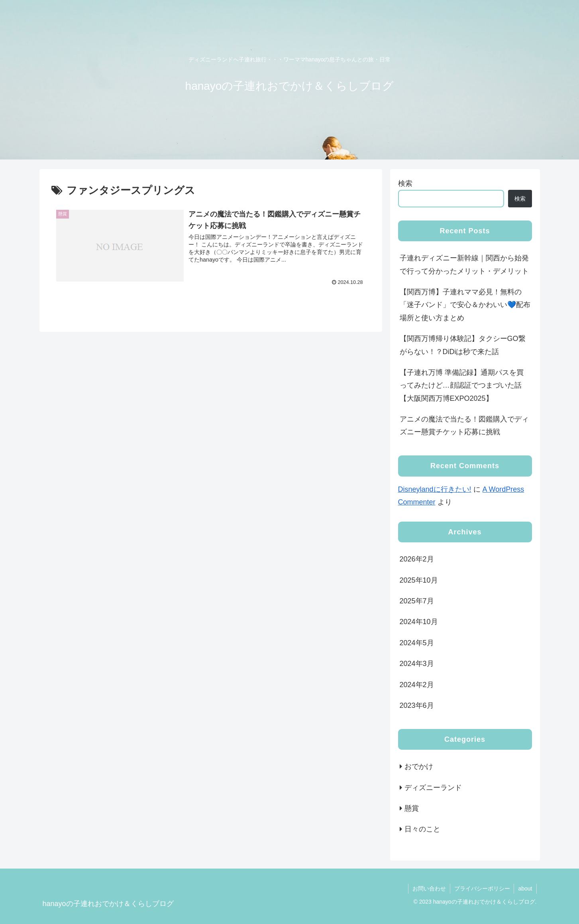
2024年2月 (417, 685)
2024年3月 (417, 664)
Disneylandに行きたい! (435, 489)
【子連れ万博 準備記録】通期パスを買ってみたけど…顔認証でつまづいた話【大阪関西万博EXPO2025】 (462, 385)
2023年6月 (417, 705)
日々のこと (422, 829)
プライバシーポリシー (482, 889)
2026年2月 (417, 559)
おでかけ (419, 766)
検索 (405, 183)
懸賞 (412, 808)
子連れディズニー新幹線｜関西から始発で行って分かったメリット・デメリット (464, 264)
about (525, 889)
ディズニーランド (433, 788)
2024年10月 (419, 622)
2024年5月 (417, 643)
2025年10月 (419, 580)
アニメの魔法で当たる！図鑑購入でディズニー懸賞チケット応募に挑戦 (464, 426)
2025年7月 (417, 601)
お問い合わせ (429, 889)
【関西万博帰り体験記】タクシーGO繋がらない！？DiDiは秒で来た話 (463, 345)
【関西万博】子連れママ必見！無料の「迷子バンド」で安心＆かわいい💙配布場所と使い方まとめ (465, 305)
